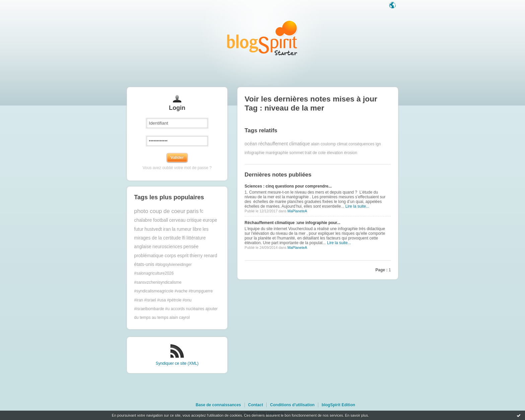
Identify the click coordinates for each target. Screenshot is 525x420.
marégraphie (277, 153)
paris (193, 211)
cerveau (177, 220)
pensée (191, 247)
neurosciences (167, 247)
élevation (335, 153)
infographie (255, 153)
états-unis (144, 264)
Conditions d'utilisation (292, 405)
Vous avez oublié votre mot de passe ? (177, 168)
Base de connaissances (218, 405)
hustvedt (153, 229)
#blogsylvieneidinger (174, 265)
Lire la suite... (357, 206)
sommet (296, 153)
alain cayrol (180, 318)
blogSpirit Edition (339, 405)
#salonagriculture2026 (154, 273)
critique (194, 220)
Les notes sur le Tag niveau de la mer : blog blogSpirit (262, 38)
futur (139, 229)
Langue (393, 6)
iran (167, 229)
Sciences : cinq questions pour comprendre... (288, 186)
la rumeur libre (186, 229)
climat (342, 144)
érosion (351, 153)
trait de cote (315, 153)
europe (210, 220)
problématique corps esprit (162, 256)
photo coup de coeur (160, 211)
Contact (256, 405)
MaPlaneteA (297, 211)
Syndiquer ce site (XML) (177, 363)
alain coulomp (323, 144)
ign (378, 144)
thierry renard (204, 256)
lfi (184, 238)
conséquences (361, 144)
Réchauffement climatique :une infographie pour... (293, 223)
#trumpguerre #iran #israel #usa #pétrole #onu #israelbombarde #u (174, 300)
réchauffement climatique (284, 144)
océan (251, 144)
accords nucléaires (187, 309)
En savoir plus (356, 415)
